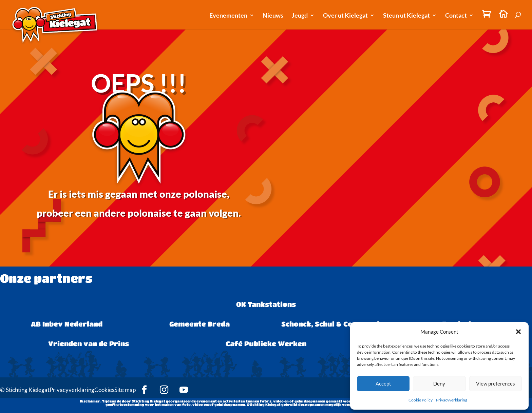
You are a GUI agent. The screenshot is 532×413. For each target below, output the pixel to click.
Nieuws (273, 16)
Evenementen (228, 16)
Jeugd (300, 16)
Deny (439, 383)
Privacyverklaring (452, 400)
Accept (383, 383)
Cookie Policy (421, 400)
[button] (518, 332)
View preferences (496, 383)
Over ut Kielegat (345, 16)
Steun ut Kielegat (406, 16)
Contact (456, 16)
